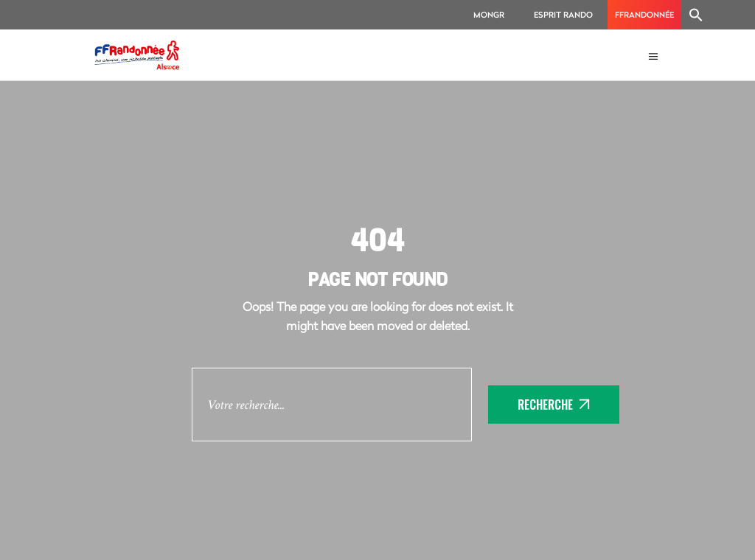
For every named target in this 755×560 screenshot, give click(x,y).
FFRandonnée (644, 14)
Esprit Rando (563, 14)
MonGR (489, 14)
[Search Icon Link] (696, 15)
